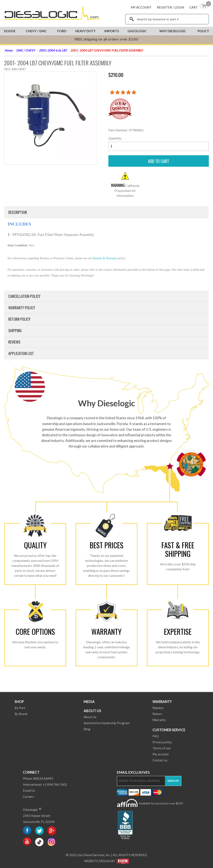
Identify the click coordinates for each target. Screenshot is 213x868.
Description (18, 212)
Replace (158, 708)
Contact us (160, 760)
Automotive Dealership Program (107, 723)
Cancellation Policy (24, 296)
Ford (62, 31)
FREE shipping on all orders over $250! (107, 39)
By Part (20, 708)
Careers (28, 796)
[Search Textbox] (171, 19)
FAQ (156, 736)
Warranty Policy (22, 308)
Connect (31, 772)
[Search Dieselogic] (132, 19)
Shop (19, 702)
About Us (92, 711)
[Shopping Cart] (199, 7)
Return (157, 714)
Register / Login (170, 7)
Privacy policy (162, 742)
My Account (141, 7)
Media (89, 702)
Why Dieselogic (173, 31)
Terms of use (162, 748)
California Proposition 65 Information (125, 190)
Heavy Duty (85, 31)
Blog (87, 729)
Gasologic (137, 31)
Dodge (10, 31)
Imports (112, 31)
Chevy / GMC (36, 31)
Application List (21, 353)
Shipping (15, 330)
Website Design (97, 861)
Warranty (162, 702)
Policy (203, 31)
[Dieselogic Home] (52, 13)
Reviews (14, 342)
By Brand (21, 714)
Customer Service (169, 730)
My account (161, 754)
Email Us (29, 790)
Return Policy (19, 319)
